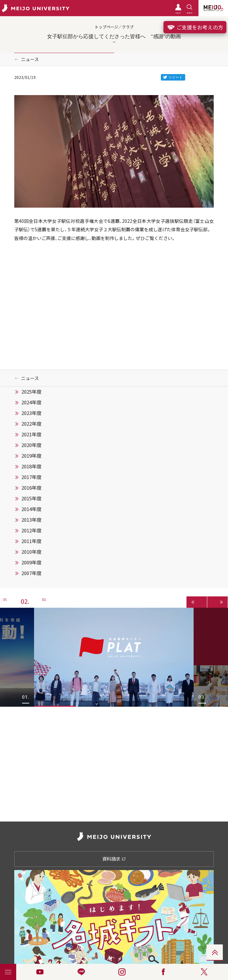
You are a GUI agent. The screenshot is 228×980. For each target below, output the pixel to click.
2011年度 (31, 541)
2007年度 (31, 573)
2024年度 (31, 402)
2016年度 (31, 488)
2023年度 (31, 413)
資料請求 (114, 859)
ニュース (30, 59)
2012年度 (31, 530)
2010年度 (31, 552)
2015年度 (31, 498)
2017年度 (31, 477)
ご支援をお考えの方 (195, 27)
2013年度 (31, 520)
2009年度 (31, 562)
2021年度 (31, 434)
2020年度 (31, 445)
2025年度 (31, 392)
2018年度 (31, 466)
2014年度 (31, 509)
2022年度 (31, 424)
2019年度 (31, 456)
